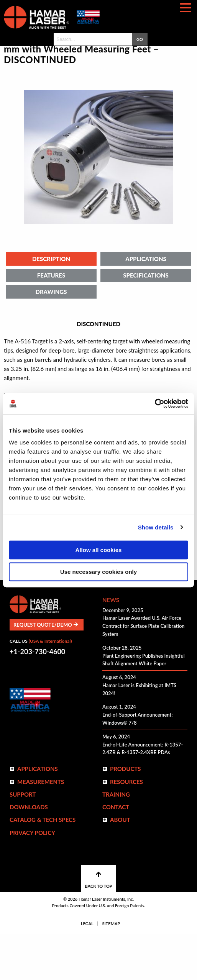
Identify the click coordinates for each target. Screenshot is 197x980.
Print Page (171, 561)
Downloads (29, 853)
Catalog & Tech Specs (43, 866)
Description (51, 305)
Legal (87, 969)
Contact (116, 853)
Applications (146, 305)
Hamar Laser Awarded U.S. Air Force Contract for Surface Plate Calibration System (144, 672)
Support (23, 840)
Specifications (146, 321)
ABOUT (120, 866)
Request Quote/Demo (46, 671)
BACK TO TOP (98, 926)
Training (116, 840)
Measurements (41, 828)
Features (51, 321)
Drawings (51, 338)
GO (140, 39)
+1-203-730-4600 (37, 697)
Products (126, 815)
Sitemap (111, 969)
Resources (126, 828)
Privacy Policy (32, 879)
